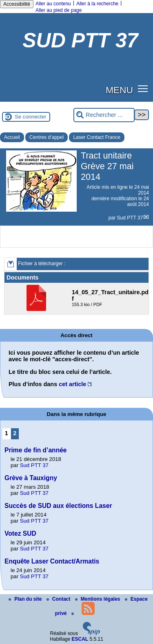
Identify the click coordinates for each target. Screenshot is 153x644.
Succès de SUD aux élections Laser (58, 506)
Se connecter (31, 117)
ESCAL (80, 639)
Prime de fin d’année (36, 450)
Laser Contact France (96, 137)
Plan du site (26, 599)
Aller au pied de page (59, 10)
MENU (119, 90)
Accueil (12, 137)
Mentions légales (98, 599)
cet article (72, 384)
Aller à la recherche (97, 4)
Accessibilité (17, 4)
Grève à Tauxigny (31, 478)
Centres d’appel (47, 137)
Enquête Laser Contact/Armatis (52, 561)
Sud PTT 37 (130, 218)
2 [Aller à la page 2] (15, 433)
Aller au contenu (53, 4)
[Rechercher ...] (104, 115)
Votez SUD (20, 533)
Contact (59, 599)
